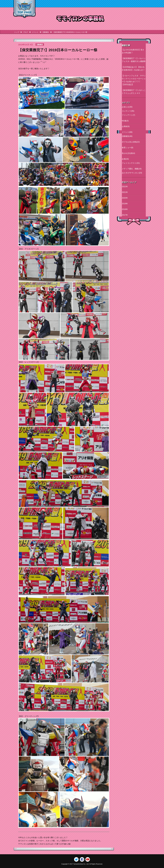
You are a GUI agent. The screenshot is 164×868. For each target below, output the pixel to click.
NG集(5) (125, 121)
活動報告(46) (127, 136)
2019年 (125, 204)
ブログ (144, 4)
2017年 (125, 215)
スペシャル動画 (110, 4)
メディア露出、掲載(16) (132, 169)
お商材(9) (126, 126)
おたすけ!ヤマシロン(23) (132, 173)
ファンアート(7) (128, 115)
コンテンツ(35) (128, 111)
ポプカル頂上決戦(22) (131, 142)
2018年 (125, 209)
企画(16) (125, 159)
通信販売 (130, 4)
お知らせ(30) (127, 107)
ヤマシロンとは (48, 4)
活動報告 (46, 32)
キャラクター (68, 4)
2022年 (125, 187)
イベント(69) (127, 132)
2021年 (125, 192)
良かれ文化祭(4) (128, 153)
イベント (35, 32)
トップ (17, 32)
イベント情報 (87, 4)
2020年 (125, 198)
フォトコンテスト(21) (131, 163)
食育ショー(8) (128, 148)
